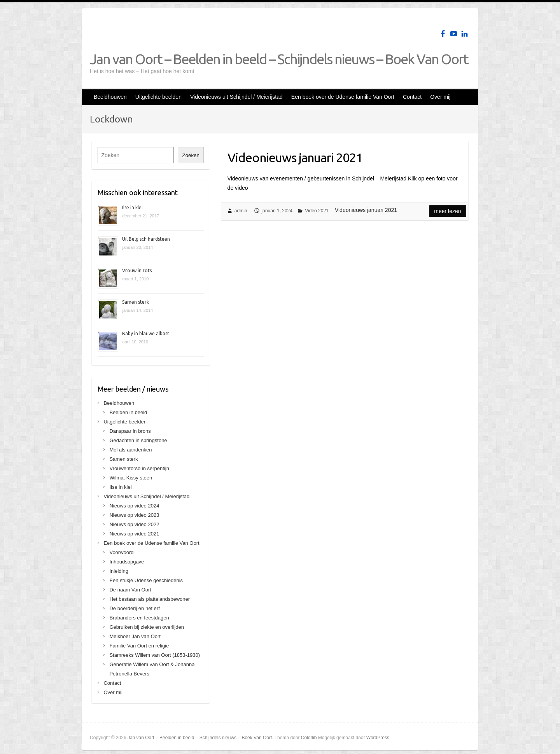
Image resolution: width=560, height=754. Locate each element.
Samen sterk (136, 302)
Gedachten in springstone (138, 440)
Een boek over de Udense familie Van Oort (343, 97)
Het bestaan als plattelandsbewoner (150, 599)
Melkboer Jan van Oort (135, 636)
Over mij (440, 97)
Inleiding (119, 571)
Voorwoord (121, 552)
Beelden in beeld (128, 412)
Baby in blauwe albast (146, 333)
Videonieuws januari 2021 (295, 157)
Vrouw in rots (137, 270)
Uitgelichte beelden (158, 97)
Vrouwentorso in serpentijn (139, 468)
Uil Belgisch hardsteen (146, 239)
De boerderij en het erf (134, 608)
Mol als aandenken (130, 450)
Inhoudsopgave (127, 562)
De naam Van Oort (130, 590)
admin (241, 211)
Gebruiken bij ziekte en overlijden (147, 627)
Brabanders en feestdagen (139, 618)
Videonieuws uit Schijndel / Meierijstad (236, 97)
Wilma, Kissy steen (131, 478)
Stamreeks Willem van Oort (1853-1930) (155, 655)
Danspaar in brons (130, 431)
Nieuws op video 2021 (134, 534)
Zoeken (191, 155)
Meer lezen (447, 211)
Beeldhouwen (110, 97)
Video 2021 (317, 211)
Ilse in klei (132, 207)
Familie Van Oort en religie (139, 646)
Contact (412, 97)
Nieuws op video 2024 (134, 506)
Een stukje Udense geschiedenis (146, 580)
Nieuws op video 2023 (134, 515)
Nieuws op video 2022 (134, 524)
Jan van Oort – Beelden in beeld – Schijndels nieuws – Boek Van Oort (279, 59)
